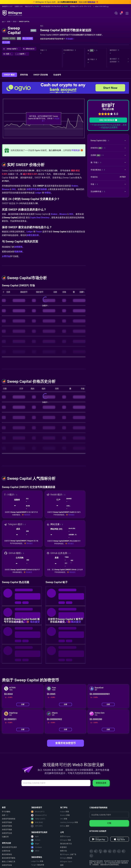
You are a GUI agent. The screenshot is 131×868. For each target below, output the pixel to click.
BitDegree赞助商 (66, 858)
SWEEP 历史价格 (41, 75)
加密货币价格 (7, 865)
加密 (10, 22)
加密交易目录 (33, 235)
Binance (6, 189)
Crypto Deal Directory (40, 218)
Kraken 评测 (64, 812)
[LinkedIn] (110, 851)
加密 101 (5, 815)
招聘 (62, 865)
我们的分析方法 (66, 844)
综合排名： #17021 (9, 38)
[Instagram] (119, 851)
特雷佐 (48, 193)
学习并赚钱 (6, 812)
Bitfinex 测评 (65, 826)
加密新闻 (18, 247)
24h (92, 50)
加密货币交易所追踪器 (37, 189)
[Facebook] (105, 851)
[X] (91, 851)
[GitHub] (91, 856)
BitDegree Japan (66, 862)
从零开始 (6, 256)
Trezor (39, 232)
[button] (101, 7)
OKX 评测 (64, 819)
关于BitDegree (65, 836)
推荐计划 (63, 851)
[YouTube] (101, 851)
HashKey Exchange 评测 (69, 822)
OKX (14, 189)
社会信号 (57, 75)
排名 (15, 22)
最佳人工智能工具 (9, 862)
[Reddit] (124, 851)
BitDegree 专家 (65, 840)
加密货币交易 (7, 833)
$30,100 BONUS (108, 120)
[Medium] (114, 851)
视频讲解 (18, 252)
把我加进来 (101, 783)
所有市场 (24, 75)
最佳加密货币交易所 (9, 847)
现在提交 (27, 515)
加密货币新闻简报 (9, 819)
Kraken (75, 186)
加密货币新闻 (7, 826)
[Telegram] (96, 851)
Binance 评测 (65, 815)
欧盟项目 (63, 847)
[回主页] (4, 22)
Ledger (38, 193)
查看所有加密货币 (65, 743)
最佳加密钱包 (7, 854)
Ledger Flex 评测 (37, 861)
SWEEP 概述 (9, 75)
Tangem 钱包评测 (38, 865)
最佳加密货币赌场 (9, 858)
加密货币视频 (7, 830)
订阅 (109, 823)
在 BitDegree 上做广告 (68, 854)
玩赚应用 (5, 837)
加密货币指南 (7, 822)
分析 (23, 704)
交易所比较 (6, 851)
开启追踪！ (70, 39)
